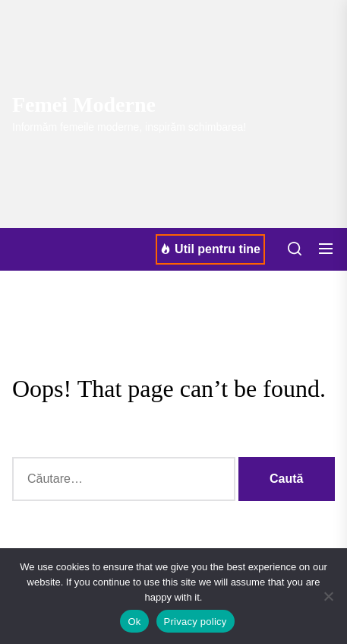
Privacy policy (196, 622)
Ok (134, 622)
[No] (328, 596)
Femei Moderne (84, 105)
